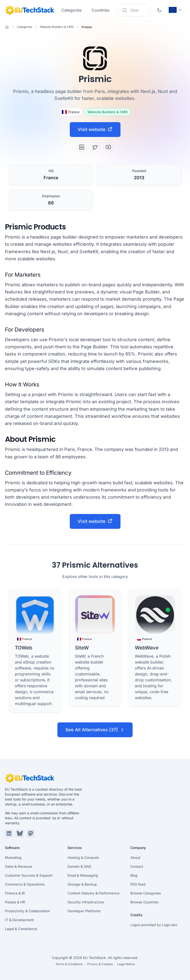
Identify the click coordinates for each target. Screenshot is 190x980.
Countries (100, 10)
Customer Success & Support (29, 875)
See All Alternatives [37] (95, 730)
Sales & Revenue (18, 866)
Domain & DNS (79, 866)
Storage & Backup (82, 884)
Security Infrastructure (86, 902)
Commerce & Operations (25, 884)
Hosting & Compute (83, 857)
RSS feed (138, 884)
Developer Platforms (84, 911)
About (135, 857)
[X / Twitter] (95, 147)
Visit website (95, 129)
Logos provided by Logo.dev (154, 925)
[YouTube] (108, 147)
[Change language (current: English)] (175, 10)
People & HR (15, 902)
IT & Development (19, 920)
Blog (134, 875)
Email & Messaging (83, 875)
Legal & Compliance (21, 929)
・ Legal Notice (124, 964)
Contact (137, 866)
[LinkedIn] (82, 147)
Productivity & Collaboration (27, 911)
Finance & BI (15, 893)
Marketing (13, 857)
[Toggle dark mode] (159, 10)
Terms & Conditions (69, 964)
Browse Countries (144, 902)
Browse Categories (146, 893)
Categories (71, 10)
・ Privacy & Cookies (98, 964)
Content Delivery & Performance (94, 893)
